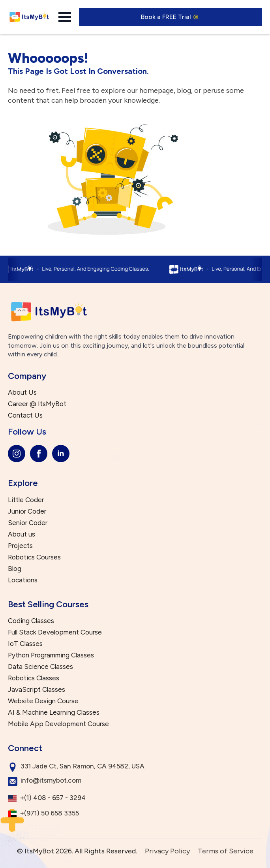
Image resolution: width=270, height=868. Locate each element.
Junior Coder (27, 511)
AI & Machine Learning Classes (54, 713)
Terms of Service (226, 851)
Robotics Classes (34, 678)
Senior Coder (28, 523)
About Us (22, 393)
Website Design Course (43, 701)
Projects (20, 546)
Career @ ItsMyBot (37, 404)
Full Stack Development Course (55, 632)
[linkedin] (61, 454)
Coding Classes (31, 621)
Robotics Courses (34, 557)
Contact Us (25, 415)
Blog (15, 569)
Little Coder (26, 500)
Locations (23, 580)
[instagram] (17, 454)
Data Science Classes (40, 667)
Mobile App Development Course (58, 724)
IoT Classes (25, 644)
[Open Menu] (65, 17)
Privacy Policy (167, 851)
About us (22, 534)
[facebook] (39, 454)
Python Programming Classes (51, 655)
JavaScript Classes (37, 690)
